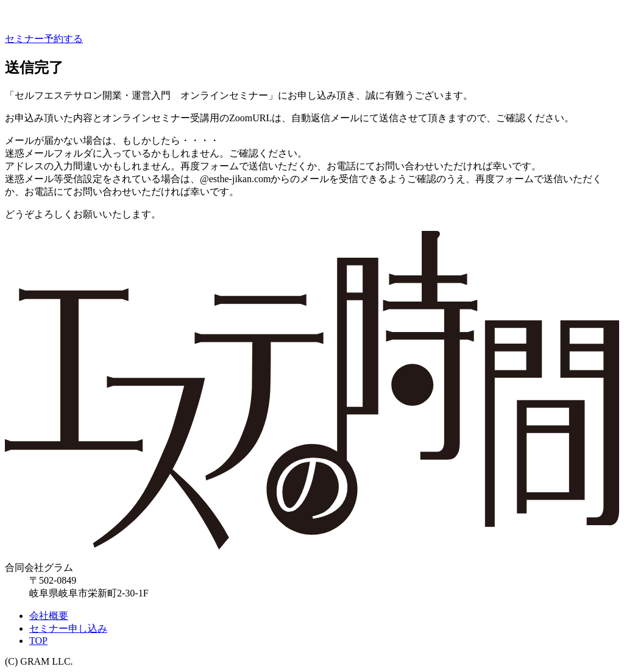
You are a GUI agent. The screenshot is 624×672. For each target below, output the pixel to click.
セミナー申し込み (68, 628)
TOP (38, 641)
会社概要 (49, 616)
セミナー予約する (44, 39)
